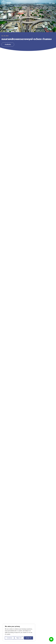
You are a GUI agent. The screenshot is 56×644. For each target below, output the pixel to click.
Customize (9, 638)
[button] (2, 18)
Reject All (19, 638)
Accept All (28, 638)
